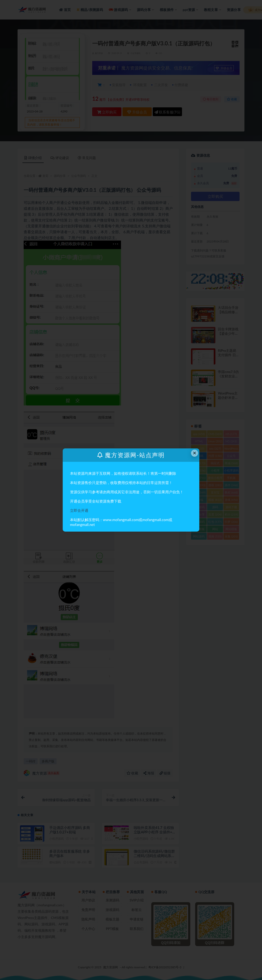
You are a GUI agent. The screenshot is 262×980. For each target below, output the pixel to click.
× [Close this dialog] (195, 453)
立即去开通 (79, 510)
